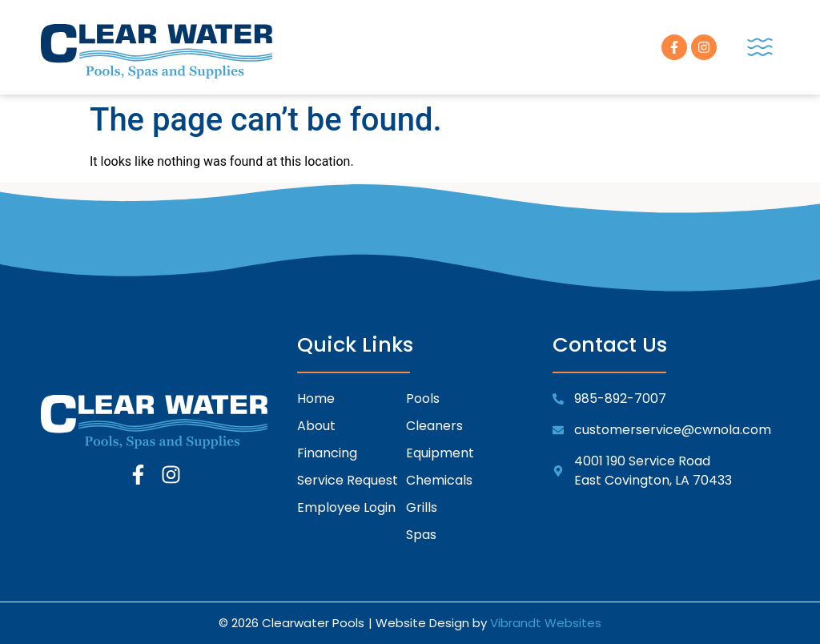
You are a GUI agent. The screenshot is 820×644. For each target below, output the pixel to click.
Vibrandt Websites (546, 623)
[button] (760, 47)
